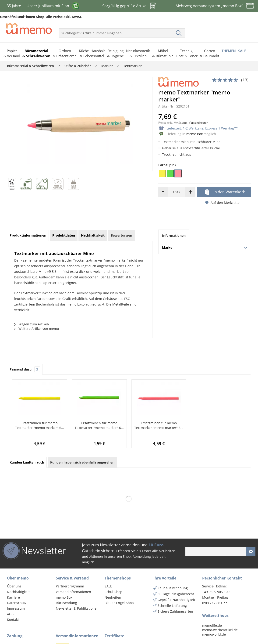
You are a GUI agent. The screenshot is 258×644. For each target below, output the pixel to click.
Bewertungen (121, 235)
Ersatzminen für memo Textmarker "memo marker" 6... (39, 425)
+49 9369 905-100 (216, 592)
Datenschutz (17, 603)
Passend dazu (25, 369)
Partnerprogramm (70, 586)
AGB (10, 614)
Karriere (13, 597)
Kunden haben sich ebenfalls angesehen (82, 462)
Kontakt (13, 620)
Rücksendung (66, 603)
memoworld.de (214, 634)
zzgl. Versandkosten (195, 123)
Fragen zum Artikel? (32, 324)
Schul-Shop (113, 592)
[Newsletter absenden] (251, 551)
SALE (108, 586)
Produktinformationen (28, 235)
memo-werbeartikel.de (220, 630)
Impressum (16, 608)
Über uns (14, 586)
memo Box (194, 134)
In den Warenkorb (225, 192)
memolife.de (212, 625)
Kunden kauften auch (27, 462)
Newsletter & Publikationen (77, 608)
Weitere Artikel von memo (37, 329)
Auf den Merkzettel (223, 203)
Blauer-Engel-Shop (119, 603)
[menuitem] (122, 31)
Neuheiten (113, 597)
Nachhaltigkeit (18, 592)
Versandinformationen (73, 592)
